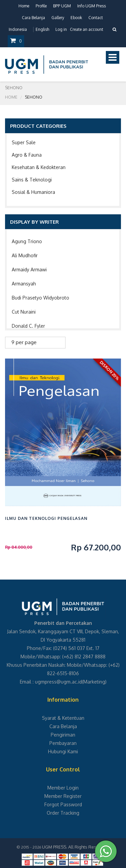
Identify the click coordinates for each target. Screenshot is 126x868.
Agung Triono (27, 241)
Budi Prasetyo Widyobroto (40, 298)
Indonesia (18, 29)
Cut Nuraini (24, 312)
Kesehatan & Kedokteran (39, 167)
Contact (96, 18)
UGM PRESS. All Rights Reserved (75, 847)
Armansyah (24, 284)
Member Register (63, 796)
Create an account (87, 29)
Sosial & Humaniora (33, 192)
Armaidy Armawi (29, 269)
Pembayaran (63, 743)
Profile (41, 6)
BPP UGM (62, 6)
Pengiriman (63, 735)
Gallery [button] (58, 18)
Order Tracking (63, 813)
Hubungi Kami (63, 751)
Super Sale (24, 142)
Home (24, 6)
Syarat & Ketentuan (63, 718)
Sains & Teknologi (32, 180)
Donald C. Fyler (28, 326)
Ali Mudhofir (25, 255)
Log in (61, 29)
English (42, 29)
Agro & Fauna (27, 155)
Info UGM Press (92, 6)
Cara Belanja (33, 18)
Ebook (76, 18)
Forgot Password (63, 804)
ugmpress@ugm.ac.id (58, 682)
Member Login (63, 788)
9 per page (24, 342)
